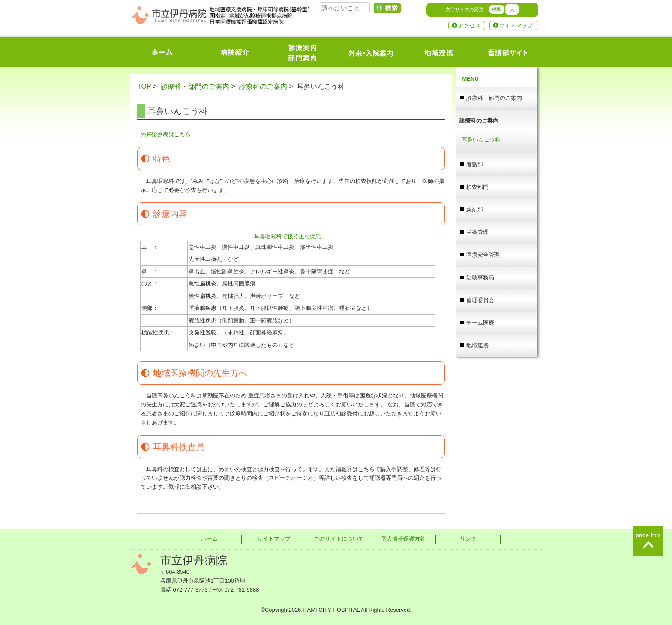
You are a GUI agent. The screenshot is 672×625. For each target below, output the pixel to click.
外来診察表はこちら (166, 134)
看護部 (475, 164)
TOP (144, 86)
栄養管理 (477, 232)
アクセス (469, 26)
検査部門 (477, 187)
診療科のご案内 (263, 86)
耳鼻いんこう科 (481, 140)
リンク (468, 539)
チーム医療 (480, 323)
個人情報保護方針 (403, 539)
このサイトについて (339, 539)
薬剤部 (475, 209)
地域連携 (477, 345)
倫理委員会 (480, 300)
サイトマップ (516, 26)
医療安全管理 (483, 255)
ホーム (209, 539)
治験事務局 (480, 278)
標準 (497, 9)
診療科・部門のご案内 (195, 86)
